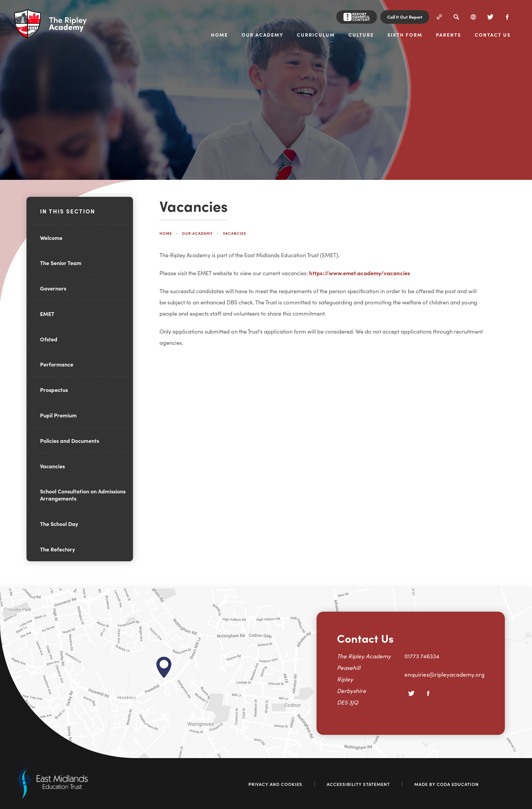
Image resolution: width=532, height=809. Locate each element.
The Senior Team (61, 263)
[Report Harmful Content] (357, 17)
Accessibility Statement (358, 784)
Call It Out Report (405, 17)
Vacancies (52, 466)
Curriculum (316, 35)
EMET (47, 314)
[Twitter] (490, 17)
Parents (449, 35)
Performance (57, 364)
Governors (53, 288)
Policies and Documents (70, 440)
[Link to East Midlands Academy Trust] (51, 797)
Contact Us (493, 35)
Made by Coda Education (446, 784)
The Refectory (58, 549)
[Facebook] (507, 17)
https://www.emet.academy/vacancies (360, 273)
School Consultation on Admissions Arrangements (83, 495)
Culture (361, 35)
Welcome (51, 238)
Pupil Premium (58, 415)
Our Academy (262, 35)
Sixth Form (405, 35)
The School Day (59, 524)
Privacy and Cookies (275, 784)
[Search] (456, 17)
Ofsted (49, 339)
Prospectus (54, 390)
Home (220, 35)
